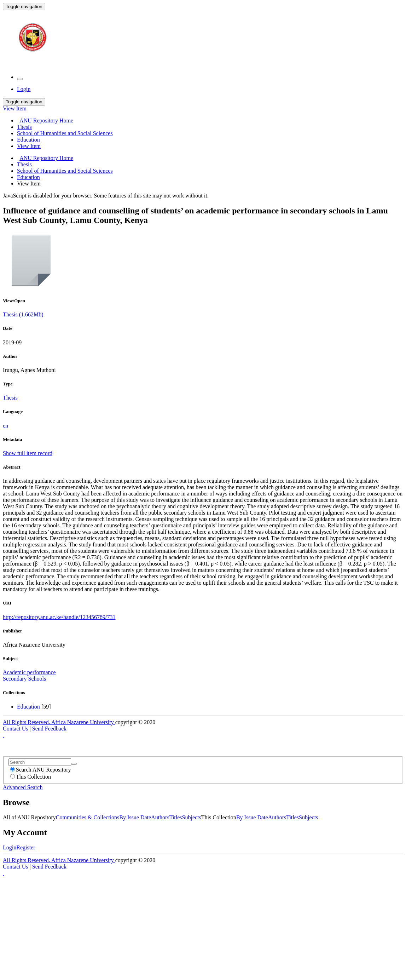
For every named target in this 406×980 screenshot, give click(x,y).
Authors (160, 817)
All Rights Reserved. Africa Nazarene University (59, 722)
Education (28, 177)
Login (10, 847)
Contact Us (16, 729)
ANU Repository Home (46, 158)
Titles (176, 817)
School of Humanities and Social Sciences (65, 171)
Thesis (24, 164)
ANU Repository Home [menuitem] (45, 121)
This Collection (31, 777)
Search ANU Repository (41, 770)
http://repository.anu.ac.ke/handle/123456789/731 (59, 617)
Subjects (192, 817)
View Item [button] (15, 108)
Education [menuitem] (28, 140)
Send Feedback (49, 729)
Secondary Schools (24, 679)
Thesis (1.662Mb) (23, 314)
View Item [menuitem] (29, 146)
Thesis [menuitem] (24, 127)
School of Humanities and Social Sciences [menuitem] (65, 133)
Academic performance (29, 672)
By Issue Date (135, 817)
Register (26, 847)
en (5, 426)
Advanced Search (23, 787)
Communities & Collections (88, 817)
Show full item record (28, 453)
